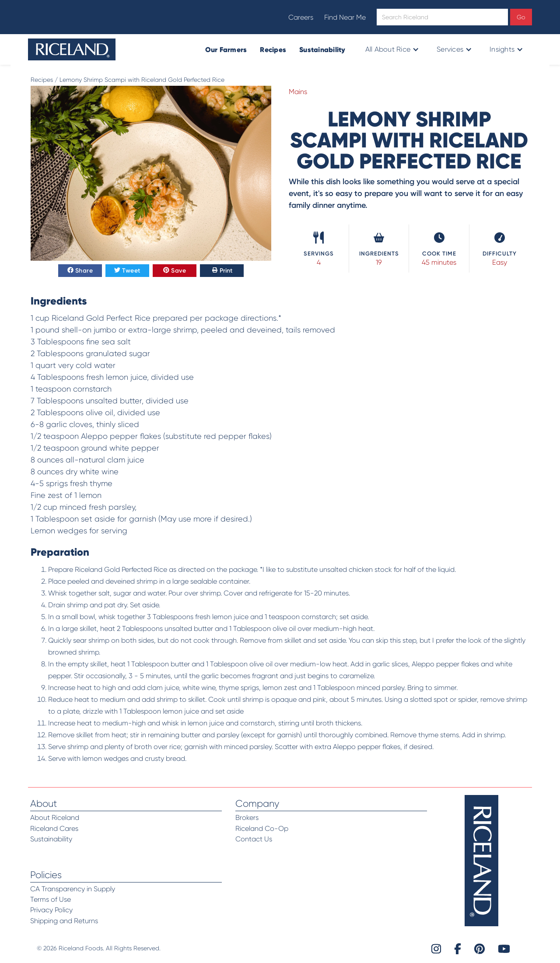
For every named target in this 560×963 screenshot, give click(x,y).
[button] (391, 49)
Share (80, 271)
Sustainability (322, 49)
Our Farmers (226, 49)
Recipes (273, 49)
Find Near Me (345, 17)
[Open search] (442, 17)
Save (175, 271)
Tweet (127, 271)
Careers (301, 17)
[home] (72, 49)
